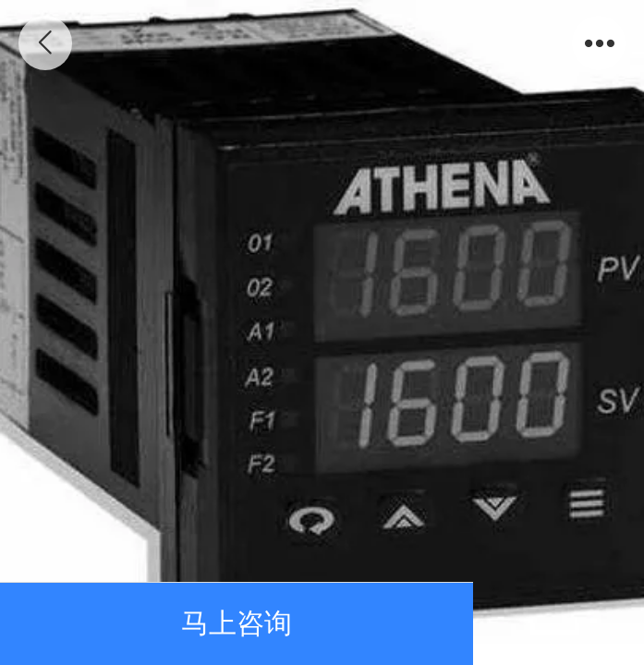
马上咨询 (237, 623)
